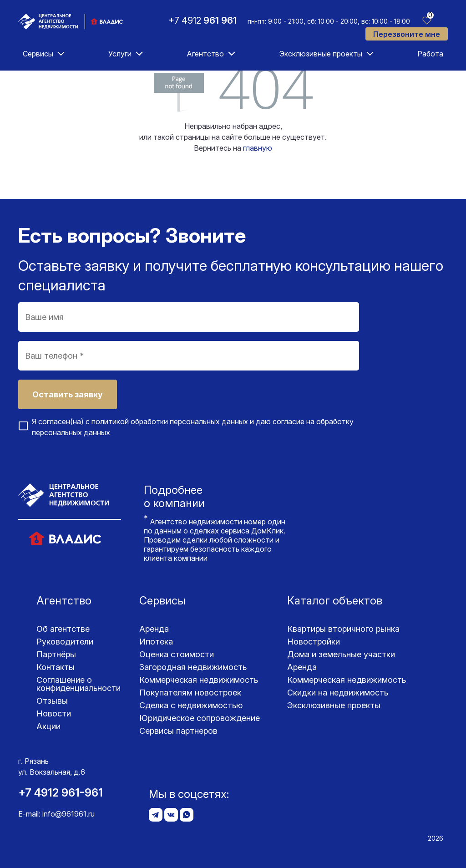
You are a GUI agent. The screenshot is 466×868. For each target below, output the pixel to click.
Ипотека (156, 642)
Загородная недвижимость (193, 667)
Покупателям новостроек (190, 693)
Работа (430, 54)
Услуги (120, 54)
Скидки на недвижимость (338, 693)
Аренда (154, 629)
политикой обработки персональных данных (170, 421)
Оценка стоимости (177, 654)
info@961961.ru (68, 814)
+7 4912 (203, 20)
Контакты (56, 667)
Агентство (205, 54)
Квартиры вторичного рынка (343, 629)
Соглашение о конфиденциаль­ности (79, 684)
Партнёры (56, 654)
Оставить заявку (68, 394)
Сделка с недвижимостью (191, 705)
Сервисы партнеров (178, 731)
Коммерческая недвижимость (199, 680)
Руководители (65, 642)
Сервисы (38, 54)
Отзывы (52, 701)
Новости (54, 713)
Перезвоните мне (407, 34)
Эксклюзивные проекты (321, 54)
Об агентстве (63, 629)
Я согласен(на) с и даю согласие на (193, 427)
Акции (48, 726)
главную (258, 148)
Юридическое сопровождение (200, 718)
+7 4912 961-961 (61, 793)
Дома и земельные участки (341, 654)
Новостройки (314, 642)
